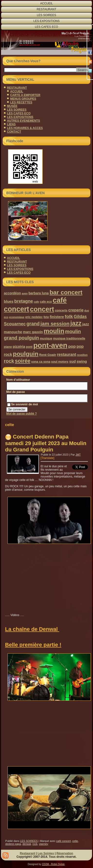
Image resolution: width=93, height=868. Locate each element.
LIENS (11, 124)
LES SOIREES (46, 15)
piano (8, 347)
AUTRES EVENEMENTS (23, 121)
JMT (78, 455)
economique (17, 317)
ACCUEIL (46, 3)
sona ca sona (41, 362)
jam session (55, 324)
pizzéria (19, 347)
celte (75, 841)
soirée (23, 361)
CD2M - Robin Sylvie (53, 864)
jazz (76, 323)
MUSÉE (12, 106)
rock (9, 361)
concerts (61, 310)
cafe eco (46, 302)
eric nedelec (34, 317)
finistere (57, 317)
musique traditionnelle (69, 339)
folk (69, 316)
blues (9, 301)
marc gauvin (33, 332)
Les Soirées (46, 853)
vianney (44, 844)
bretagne (23, 301)
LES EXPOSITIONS (46, 21)
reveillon (82, 355)
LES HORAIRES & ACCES (25, 128)
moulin (54, 331)
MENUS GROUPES (23, 99)
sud (72, 361)
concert (42, 309)
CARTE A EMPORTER (25, 95)
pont (29, 347)
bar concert (66, 292)
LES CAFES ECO (46, 27)
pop (72, 346)
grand (33, 324)
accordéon (12, 293)
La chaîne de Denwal (32, 629)
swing (82, 361)
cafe (36, 302)
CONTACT (14, 132)
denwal (27, 844)
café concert (64, 841)
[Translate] (47, 458)
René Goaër (48, 355)
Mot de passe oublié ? (22, 414)
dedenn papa (13, 844)
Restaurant (28, 853)
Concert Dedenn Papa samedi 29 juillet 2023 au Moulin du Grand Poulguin (46, 443)
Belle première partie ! (33, 645)
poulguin (26, 354)
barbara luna (39, 293)
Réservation (65, 853)
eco (6, 317)
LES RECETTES (21, 102)
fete (46, 317)
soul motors (60, 362)
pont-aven (50, 345)
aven (25, 293)
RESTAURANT (46, 9)
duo (87, 310)
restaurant (66, 354)
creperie (76, 310)
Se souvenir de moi (23, 404)
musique (46, 339)
